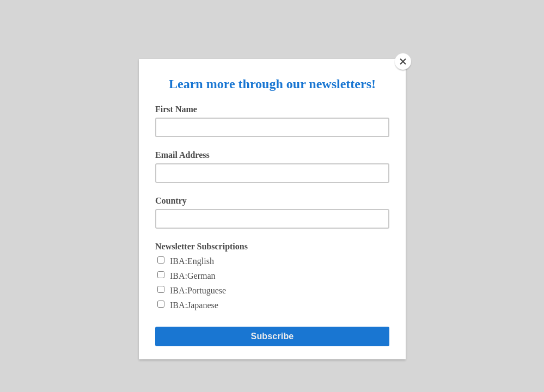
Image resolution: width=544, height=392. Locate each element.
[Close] (403, 62)
